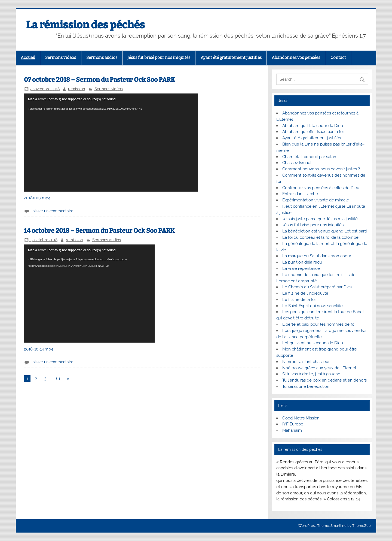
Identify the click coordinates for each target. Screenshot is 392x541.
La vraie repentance (301, 268)
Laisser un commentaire (52, 211)
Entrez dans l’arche (300, 194)
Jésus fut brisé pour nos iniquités (159, 58)
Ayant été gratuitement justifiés (231, 58)
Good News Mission (301, 418)
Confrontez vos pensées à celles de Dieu (321, 188)
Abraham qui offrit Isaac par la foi (313, 132)
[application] (111, 143)
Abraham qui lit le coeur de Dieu (313, 126)
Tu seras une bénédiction (306, 386)
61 (58, 379)
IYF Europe (293, 424)
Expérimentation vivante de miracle (316, 200)
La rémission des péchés (85, 25)
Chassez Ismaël (297, 163)
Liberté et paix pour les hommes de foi (319, 324)
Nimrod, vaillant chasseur (306, 362)
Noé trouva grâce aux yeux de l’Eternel (319, 368)
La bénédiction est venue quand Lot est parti (324, 231)
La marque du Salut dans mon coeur (317, 256)
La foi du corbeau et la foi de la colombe (320, 237)
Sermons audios (102, 58)
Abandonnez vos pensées (296, 58)
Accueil (28, 58)
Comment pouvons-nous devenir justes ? (321, 169)
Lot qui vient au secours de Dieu (313, 343)
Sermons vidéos (61, 58)
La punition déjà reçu (302, 262)
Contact (338, 58)
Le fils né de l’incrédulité (305, 293)
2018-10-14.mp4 (39, 349)
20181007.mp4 (37, 198)
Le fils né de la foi (299, 300)
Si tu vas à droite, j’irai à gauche (311, 374)
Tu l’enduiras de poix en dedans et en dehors (324, 380)
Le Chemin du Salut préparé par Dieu (317, 287)
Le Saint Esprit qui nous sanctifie (313, 306)
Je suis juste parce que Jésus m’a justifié (320, 219)
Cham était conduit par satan (309, 157)
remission (76, 89)
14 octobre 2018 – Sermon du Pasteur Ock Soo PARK (99, 231)
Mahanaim (292, 430)
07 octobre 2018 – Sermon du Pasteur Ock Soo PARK (99, 80)
